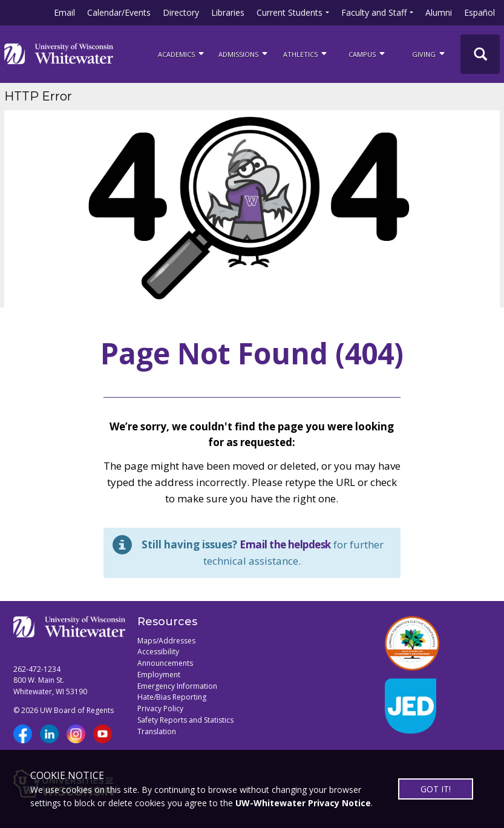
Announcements (165, 663)
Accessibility (158, 652)
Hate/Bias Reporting (172, 697)
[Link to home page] (59, 54)
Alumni (439, 12)
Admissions (244, 53)
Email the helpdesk (285, 544)
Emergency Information (177, 686)
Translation (157, 731)
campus (368, 53)
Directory (181, 12)
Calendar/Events (119, 12)
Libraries (228, 12)
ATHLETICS (306, 53)
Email (64, 12)
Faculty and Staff (374, 12)
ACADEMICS (182, 53)
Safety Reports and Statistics (185, 720)
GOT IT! (436, 789)
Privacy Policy (160, 708)
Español (479, 12)
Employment (159, 675)
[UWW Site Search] (480, 54)
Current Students (290, 12)
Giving (429, 53)
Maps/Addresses (166, 641)
